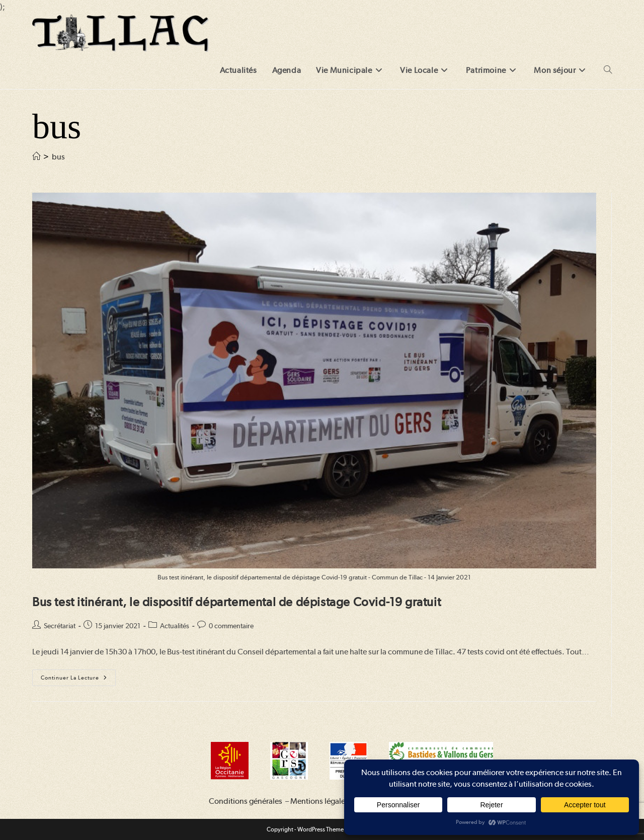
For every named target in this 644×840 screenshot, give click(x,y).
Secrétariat (60, 626)
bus (58, 157)
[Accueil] (36, 157)
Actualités (175, 626)
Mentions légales (319, 801)
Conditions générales (246, 801)
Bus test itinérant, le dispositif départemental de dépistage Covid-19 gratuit (236, 602)
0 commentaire (231, 626)
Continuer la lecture (78, 680)
